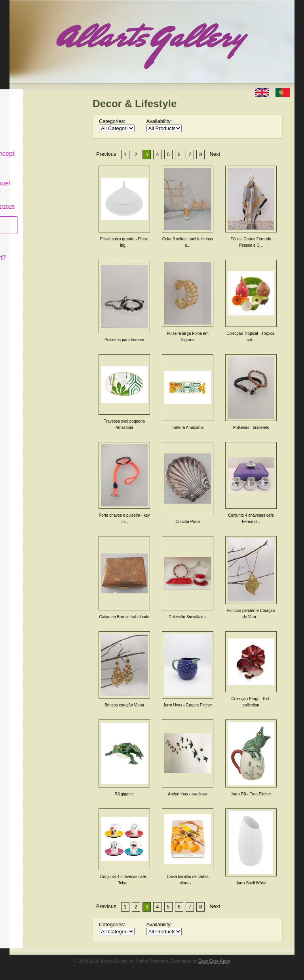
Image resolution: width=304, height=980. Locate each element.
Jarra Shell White (251, 883)
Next (215, 154)
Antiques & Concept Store (47, 151)
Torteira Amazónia (188, 428)
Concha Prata (187, 522)
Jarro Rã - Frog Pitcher (251, 794)
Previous (106, 154)
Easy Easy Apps (214, 961)
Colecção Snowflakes (188, 617)
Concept (30, 237)
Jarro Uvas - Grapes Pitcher (188, 705)
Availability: (159, 121)
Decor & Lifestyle (34, 128)
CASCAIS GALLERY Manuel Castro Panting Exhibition (47, 185)
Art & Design (36, 108)
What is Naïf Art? (42, 251)
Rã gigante (124, 794)
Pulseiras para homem (124, 340)
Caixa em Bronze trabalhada (124, 617)
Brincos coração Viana (124, 705)
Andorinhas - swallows (188, 794)
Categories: (112, 121)
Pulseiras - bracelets (251, 428)
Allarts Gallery (38, 94)
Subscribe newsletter (33, 219)
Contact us (34, 265)
